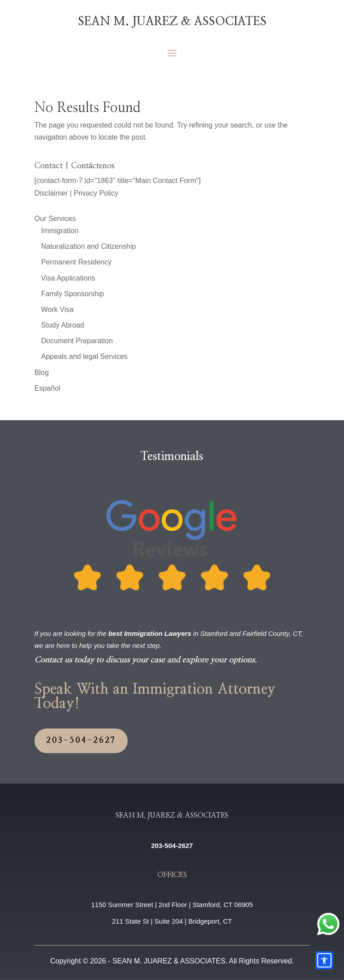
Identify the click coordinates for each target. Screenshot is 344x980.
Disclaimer (51, 193)
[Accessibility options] (324, 960)
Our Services (55, 219)
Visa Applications (68, 278)
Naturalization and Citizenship (89, 246)
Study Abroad (63, 325)
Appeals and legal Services (84, 356)
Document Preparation (77, 341)
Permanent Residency (76, 262)
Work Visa (57, 309)
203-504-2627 (81, 741)
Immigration (60, 231)
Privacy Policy (96, 193)
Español (47, 388)
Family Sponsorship (73, 294)
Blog (42, 373)
